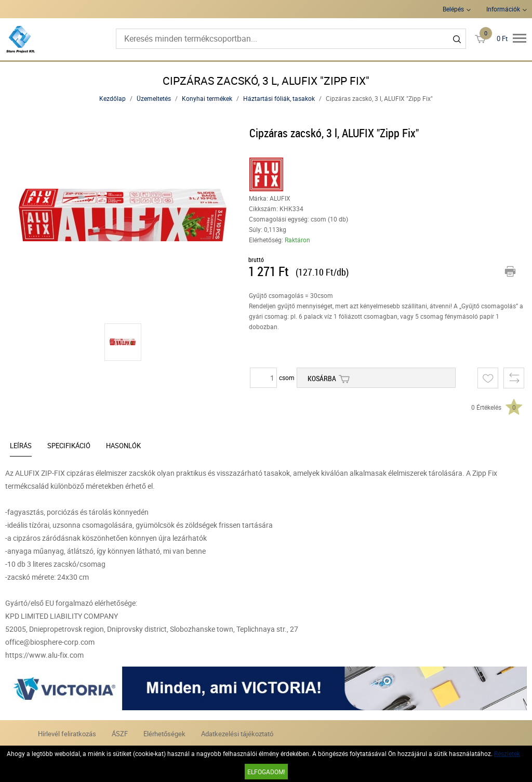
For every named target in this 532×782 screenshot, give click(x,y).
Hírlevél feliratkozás (67, 734)
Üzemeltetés (154, 98)
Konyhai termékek (207, 98)
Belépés (453, 9)
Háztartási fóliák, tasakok (279, 98)
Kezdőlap (112, 98)
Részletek (507, 753)
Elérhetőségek (164, 734)
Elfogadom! (266, 772)
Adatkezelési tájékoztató (237, 734)
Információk (503, 9)
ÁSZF (120, 734)
